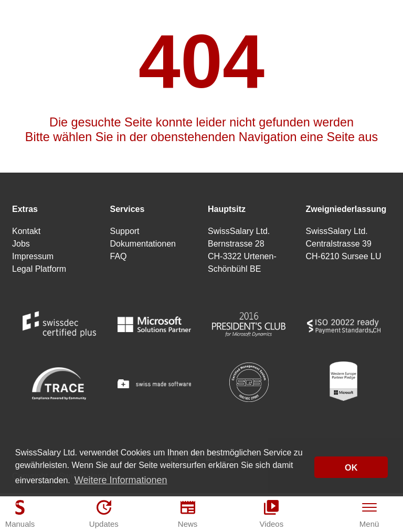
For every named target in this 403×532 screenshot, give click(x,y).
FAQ (119, 256)
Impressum (33, 256)
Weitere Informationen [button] (121, 480)
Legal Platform (39, 269)
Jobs (21, 244)
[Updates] (104, 514)
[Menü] (369, 514)
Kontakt (26, 231)
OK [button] (351, 467)
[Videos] (271, 514)
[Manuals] (20, 514)
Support (125, 231)
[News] (188, 514)
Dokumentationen (143, 244)
